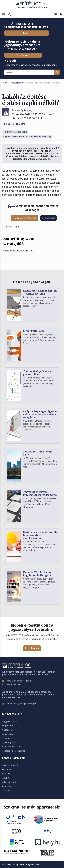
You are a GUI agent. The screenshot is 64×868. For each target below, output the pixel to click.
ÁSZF (5, 778)
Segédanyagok (10, 742)
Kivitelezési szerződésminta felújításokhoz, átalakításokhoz (40, 535)
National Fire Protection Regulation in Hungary (38, 574)
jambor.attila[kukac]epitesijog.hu (22, 704)
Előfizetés (7, 770)
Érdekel (27, 33)
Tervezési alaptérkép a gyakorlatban (37, 373)
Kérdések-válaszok (12, 747)
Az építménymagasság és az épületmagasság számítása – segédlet (40, 414)
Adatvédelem (9, 782)
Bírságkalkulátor (34, 331)
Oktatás (6, 791)
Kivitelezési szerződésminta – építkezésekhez (40, 292)
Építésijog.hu (13, 227)
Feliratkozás (23, 55)
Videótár (7, 738)
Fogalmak (7, 726)
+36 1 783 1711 (14, 685)
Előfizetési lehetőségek (25, 218)
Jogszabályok (9, 734)
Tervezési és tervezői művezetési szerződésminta (40, 493)
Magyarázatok (18, 83)
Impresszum (9, 786)
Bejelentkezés (49, 218)
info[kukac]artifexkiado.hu (19, 681)
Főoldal (6, 83)
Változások (8, 730)
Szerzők (7, 774)
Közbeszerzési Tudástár (14, 751)
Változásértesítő (11, 765)
